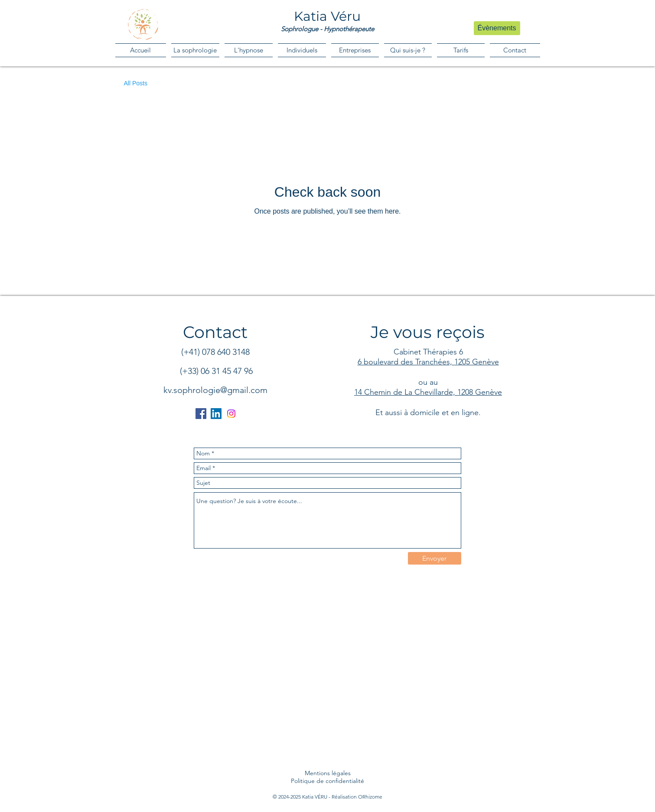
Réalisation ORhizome (357, 797)
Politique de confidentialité (327, 781)
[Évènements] (497, 28)
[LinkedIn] (216, 414)
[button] (302, 50)
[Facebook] (201, 414)
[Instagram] (231, 414)
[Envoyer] (435, 558)
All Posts (136, 83)
